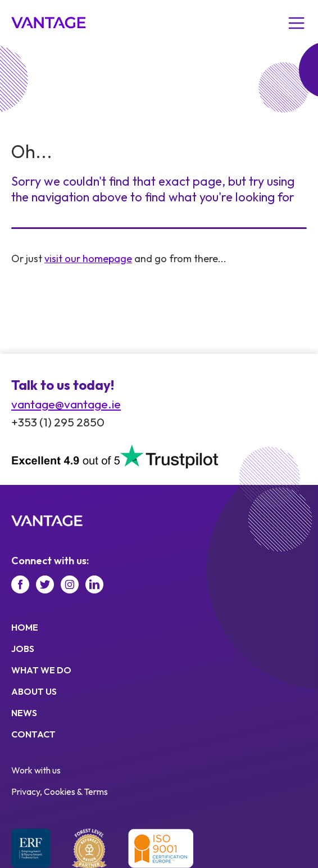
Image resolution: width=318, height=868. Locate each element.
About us (34, 691)
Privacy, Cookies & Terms (60, 791)
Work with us (36, 770)
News (24, 713)
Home (25, 627)
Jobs (23, 649)
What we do (41, 670)
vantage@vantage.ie (66, 404)
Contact (33, 734)
